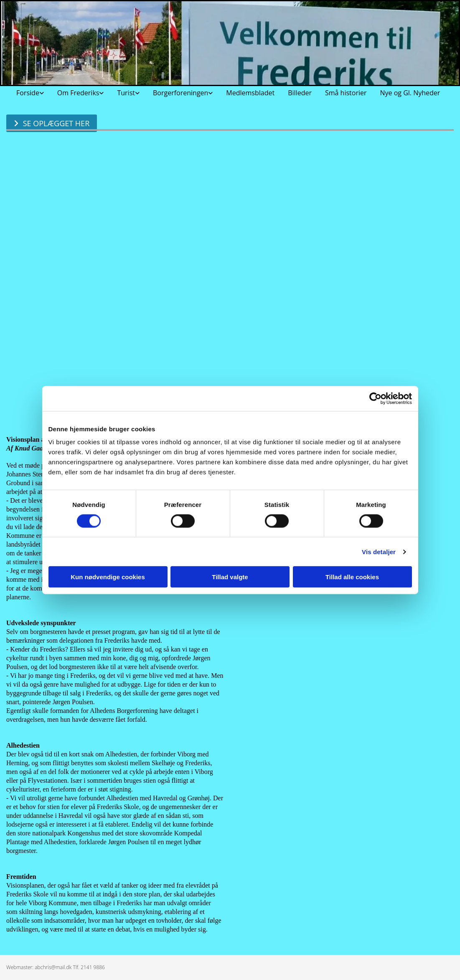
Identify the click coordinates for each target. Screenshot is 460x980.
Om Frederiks (78, 93)
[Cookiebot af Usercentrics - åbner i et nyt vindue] (375, 398)
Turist (126, 93)
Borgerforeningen (180, 93)
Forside (28, 93)
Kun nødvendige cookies (108, 577)
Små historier (346, 93)
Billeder (300, 93)
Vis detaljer (379, 551)
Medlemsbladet (250, 93)
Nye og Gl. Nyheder (410, 93)
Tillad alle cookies (352, 577)
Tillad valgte (230, 577)
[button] (52, 123)
